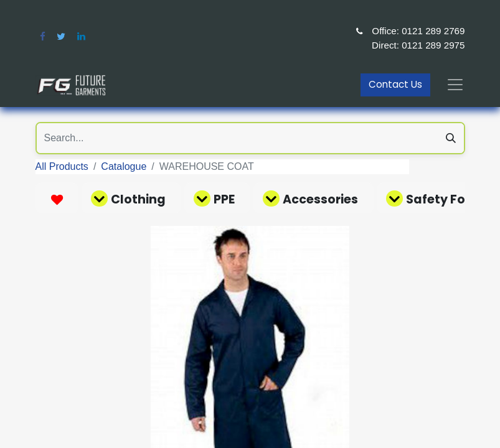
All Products (62, 166)
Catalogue (124, 166)
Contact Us (395, 84)
